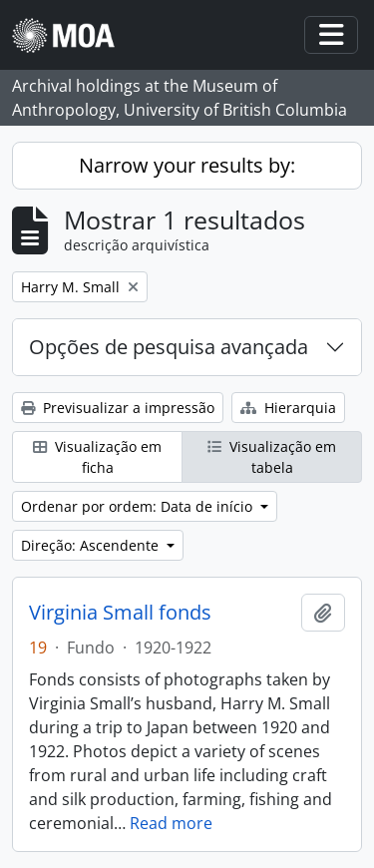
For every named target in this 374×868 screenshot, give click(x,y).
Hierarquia (288, 408)
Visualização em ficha (97, 457)
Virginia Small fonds (120, 613)
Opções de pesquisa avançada (169, 347)
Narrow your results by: (187, 165)
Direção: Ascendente (92, 545)
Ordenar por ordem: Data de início (139, 506)
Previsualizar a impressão (118, 408)
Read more (171, 823)
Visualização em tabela (272, 457)
